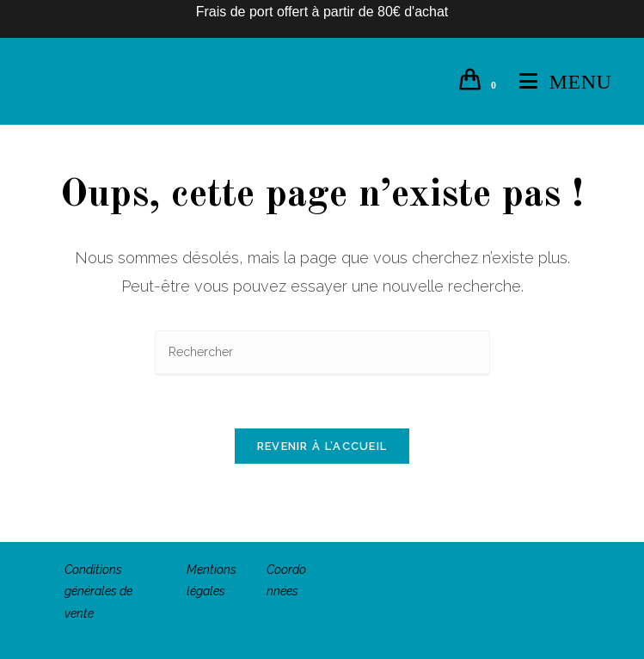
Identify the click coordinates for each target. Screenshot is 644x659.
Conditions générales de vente (98, 591)
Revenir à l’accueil (322, 446)
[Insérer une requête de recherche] (322, 353)
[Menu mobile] (559, 82)
